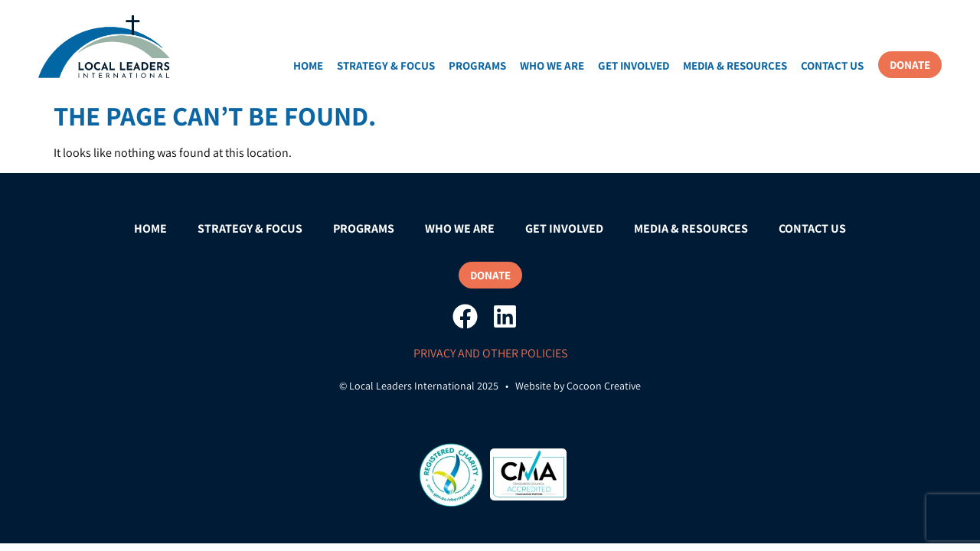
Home (308, 65)
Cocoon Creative (604, 386)
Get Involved (634, 65)
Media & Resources (735, 65)
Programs (477, 65)
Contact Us (832, 65)
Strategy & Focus (386, 65)
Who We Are (552, 65)
